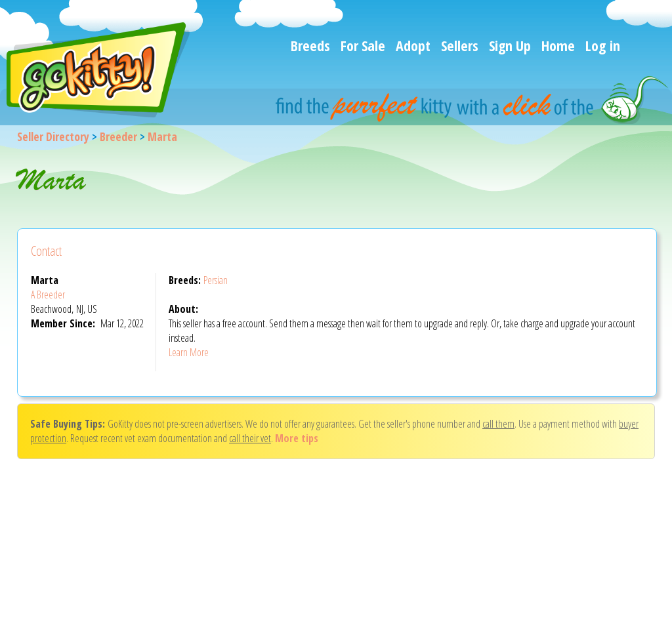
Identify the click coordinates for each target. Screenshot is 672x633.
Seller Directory (53, 136)
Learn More (189, 352)
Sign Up (510, 45)
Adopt (413, 45)
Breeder (118, 136)
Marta (162, 136)
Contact (46, 251)
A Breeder (48, 295)
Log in (603, 45)
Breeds (310, 45)
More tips (297, 438)
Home (558, 45)
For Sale (363, 45)
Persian (216, 280)
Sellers (460, 45)
